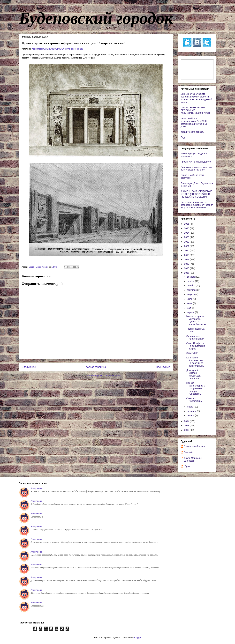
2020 (187, 251)
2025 (187, 228)
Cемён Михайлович (194, 446)
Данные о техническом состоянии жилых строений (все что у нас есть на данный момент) (197, 98)
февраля (192, 411)
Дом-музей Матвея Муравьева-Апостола (194, 374)
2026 (187, 224)
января (191, 415)
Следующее (29, 367)
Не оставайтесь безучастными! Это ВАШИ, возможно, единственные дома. (195, 122)
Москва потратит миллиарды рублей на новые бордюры (196, 320)
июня (190, 303)
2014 (187, 421)
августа (191, 295)
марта (190, 407)
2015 (187, 273)
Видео (184, 137)
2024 (187, 233)
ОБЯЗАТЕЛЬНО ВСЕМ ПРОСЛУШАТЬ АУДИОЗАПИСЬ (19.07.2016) (196, 110)
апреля (191, 312)
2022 (187, 242)
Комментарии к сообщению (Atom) (104, 375)
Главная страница (95, 367)
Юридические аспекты (193, 132)
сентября (192, 290)
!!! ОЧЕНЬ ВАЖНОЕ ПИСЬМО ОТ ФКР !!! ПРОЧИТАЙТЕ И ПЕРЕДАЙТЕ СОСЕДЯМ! (197, 194)
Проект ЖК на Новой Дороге (196, 162)
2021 (187, 246)
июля (190, 299)
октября (191, 286)
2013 (187, 426)
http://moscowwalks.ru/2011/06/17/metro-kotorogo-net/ (57, 49)
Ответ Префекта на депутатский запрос (196, 346)
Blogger (138, 638)
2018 (187, 259)
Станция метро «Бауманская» (195, 337)
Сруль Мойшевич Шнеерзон (193, 459)
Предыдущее (162, 367)
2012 (187, 430)
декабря (192, 277)
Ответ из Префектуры (194, 400)
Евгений (188, 452)
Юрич (187, 466)
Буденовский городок (96, 18)
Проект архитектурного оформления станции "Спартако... (196, 388)
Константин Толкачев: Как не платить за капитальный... (195, 362)
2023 (187, 237)
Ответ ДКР (192, 353)
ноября (191, 281)
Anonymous (36, 488)
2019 (187, 255)
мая (189, 308)
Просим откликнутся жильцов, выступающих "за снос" (197, 168)
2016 (187, 268)
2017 (187, 264)
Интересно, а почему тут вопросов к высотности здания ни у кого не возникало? (197, 205)
